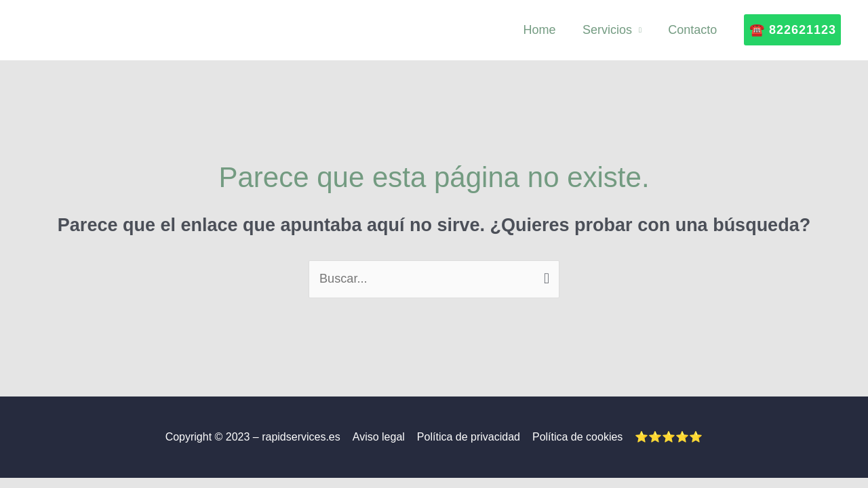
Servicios (611, 30)
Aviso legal (380, 437)
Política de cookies (576, 437)
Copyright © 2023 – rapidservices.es (256, 437)
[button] (792, 30)
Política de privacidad (469, 437)
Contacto (694, 30)
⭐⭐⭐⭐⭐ (666, 437)
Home (545, 30)
